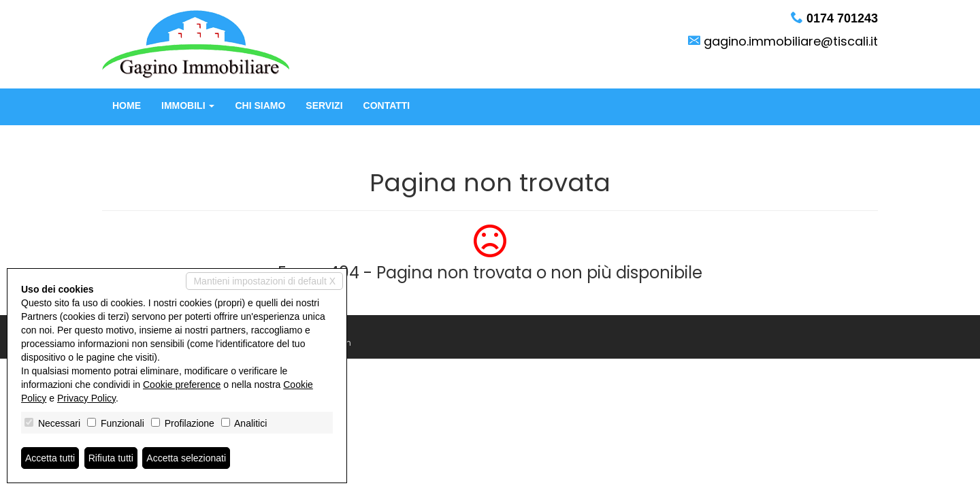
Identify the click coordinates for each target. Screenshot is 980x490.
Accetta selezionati (186, 458)
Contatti (387, 105)
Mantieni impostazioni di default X (264, 281)
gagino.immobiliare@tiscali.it (791, 41)
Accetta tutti (50, 458)
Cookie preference (182, 385)
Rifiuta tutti (111, 458)
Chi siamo (260, 105)
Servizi (324, 105)
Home (127, 105)
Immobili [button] (188, 105)
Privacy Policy (86, 398)
